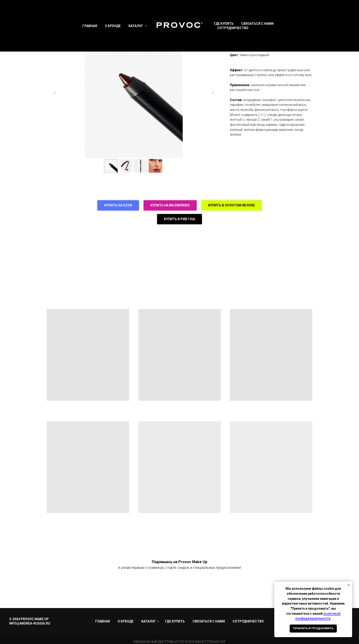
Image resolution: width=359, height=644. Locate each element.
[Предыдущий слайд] (55, 93)
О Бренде (113, 26)
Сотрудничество (233, 28)
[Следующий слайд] (213, 93)
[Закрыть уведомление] (349, 585)
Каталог (136, 26)
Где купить (224, 24)
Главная (90, 26)
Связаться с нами (257, 24)
